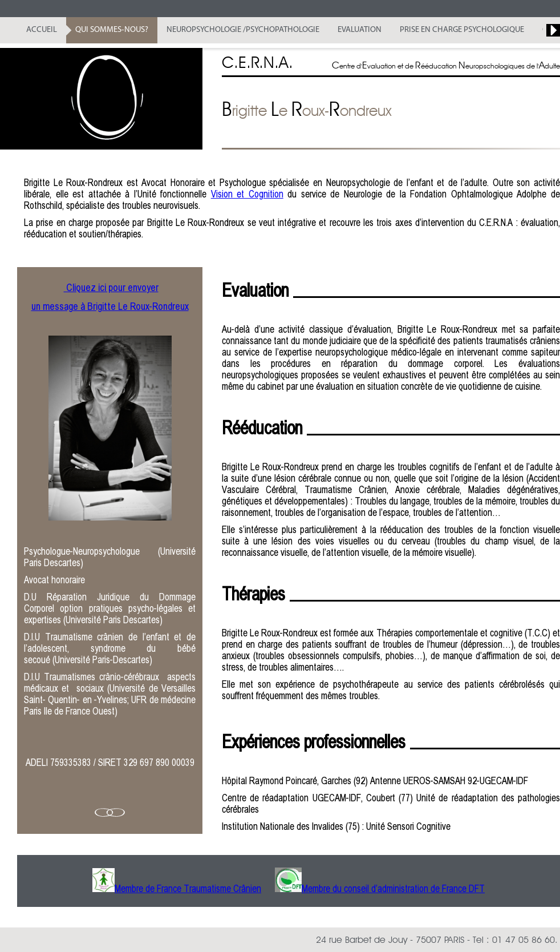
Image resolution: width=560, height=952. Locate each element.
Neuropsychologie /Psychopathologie (243, 30)
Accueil (42, 30)
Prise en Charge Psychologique (462, 30)
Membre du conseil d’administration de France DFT (393, 888)
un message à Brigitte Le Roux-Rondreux (110, 306)
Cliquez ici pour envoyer (111, 287)
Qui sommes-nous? (112, 30)
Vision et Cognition (247, 194)
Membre (129, 888)
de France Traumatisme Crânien (202, 888)
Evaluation (360, 30)
